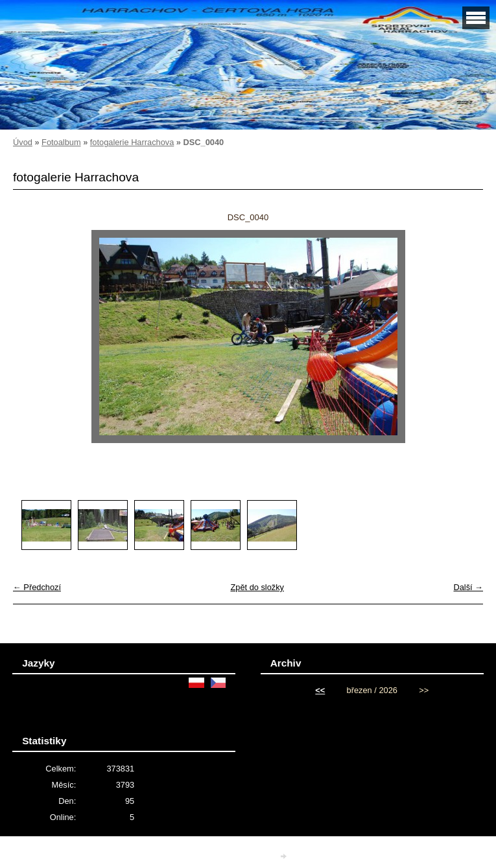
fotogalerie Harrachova (132, 142)
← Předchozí (37, 587)
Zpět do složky (257, 587)
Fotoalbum (61, 142)
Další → (468, 587)
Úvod (23, 142)
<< (320, 690)
